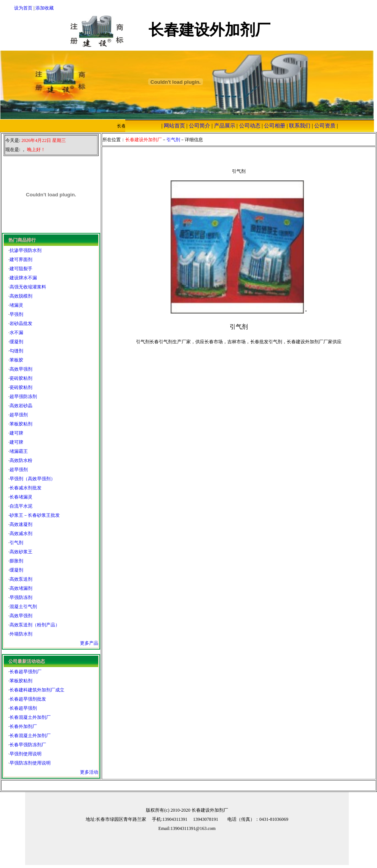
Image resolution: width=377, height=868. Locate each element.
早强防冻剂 (21, 597)
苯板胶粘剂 (21, 424)
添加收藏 (45, 8)
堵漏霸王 (19, 451)
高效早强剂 (21, 369)
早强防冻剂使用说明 (30, 763)
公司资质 (325, 126)
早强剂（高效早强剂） (32, 479)
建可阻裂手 (21, 269)
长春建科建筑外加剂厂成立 (37, 690)
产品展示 (225, 126)
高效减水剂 (21, 534)
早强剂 (16, 314)
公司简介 (200, 126)
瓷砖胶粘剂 (21, 378)
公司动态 (250, 126)
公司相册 (275, 126)
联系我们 (300, 126)
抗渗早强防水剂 (26, 250)
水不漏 (16, 333)
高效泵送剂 (21, 579)
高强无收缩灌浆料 (28, 287)
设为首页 (23, 8)
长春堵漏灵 (21, 497)
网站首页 (174, 126)
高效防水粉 (21, 460)
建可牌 (16, 433)
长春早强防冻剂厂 (28, 745)
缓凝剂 (16, 342)
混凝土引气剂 (23, 607)
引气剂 (16, 543)
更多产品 (89, 643)
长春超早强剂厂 (26, 672)
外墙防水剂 (21, 634)
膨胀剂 (16, 561)
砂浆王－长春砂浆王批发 (35, 515)
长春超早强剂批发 (28, 699)
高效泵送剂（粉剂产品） (35, 625)
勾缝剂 (16, 351)
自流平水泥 (21, 506)
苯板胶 (16, 360)
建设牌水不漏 (23, 278)
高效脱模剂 (21, 296)
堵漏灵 (16, 305)
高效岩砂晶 (21, 406)
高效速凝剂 (21, 524)
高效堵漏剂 (21, 588)
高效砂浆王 (21, 552)
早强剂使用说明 (26, 754)
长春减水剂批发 (26, 488)
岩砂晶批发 (21, 323)
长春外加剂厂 (23, 726)
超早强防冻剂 (23, 397)
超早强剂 (19, 415)
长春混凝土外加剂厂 (30, 717)
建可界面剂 (21, 260)
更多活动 (89, 772)
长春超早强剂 (23, 708)
